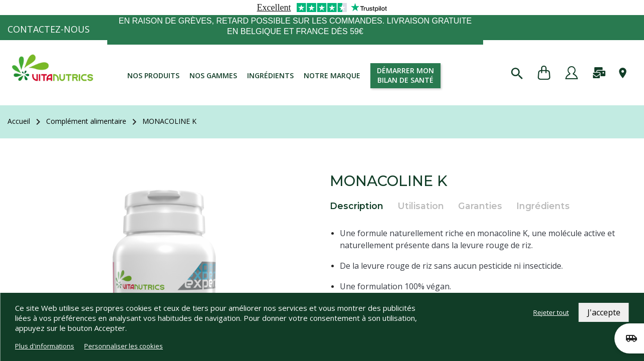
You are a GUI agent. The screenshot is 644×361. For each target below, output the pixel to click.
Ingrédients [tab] (543, 206)
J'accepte (604, 312)
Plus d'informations (45, 346)
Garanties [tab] (480, 206)
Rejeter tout (551, 312)
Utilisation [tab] (421, 206)
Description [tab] (357, 206)
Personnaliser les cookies (124, 346)
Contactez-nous (49, 29)
